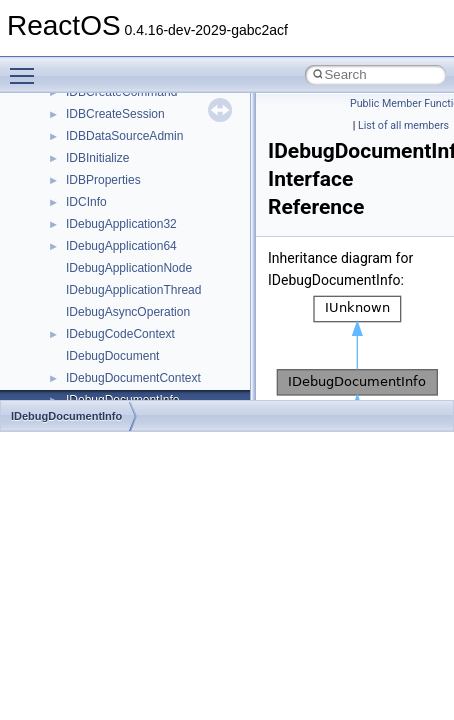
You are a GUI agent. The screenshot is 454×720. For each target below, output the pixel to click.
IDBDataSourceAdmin (124, 136)
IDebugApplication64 (121, 246)
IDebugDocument (112, 356)
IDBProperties (103, 180)
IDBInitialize (97, 158)
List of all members (403, 125)
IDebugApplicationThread (133, 290)
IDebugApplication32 (121, 224)
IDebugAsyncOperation (128, 312)
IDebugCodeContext (120, 334)
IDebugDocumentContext (133, 378)
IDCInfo (86, 202)
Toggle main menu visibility (27, 67)
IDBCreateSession (115, 114)
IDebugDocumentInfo (66, 416)
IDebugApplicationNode (129, 268)
